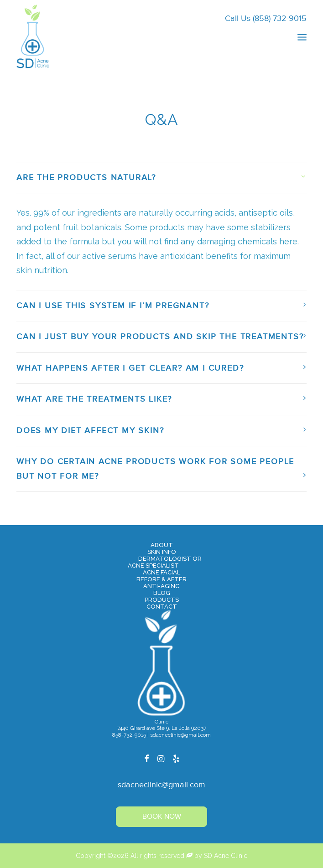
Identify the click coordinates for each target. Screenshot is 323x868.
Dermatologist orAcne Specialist (165, 562)
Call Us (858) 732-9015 (266, 18)
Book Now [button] (162, 817)
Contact (162, 607)
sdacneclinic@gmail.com (161, 785)
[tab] (161, 178)
